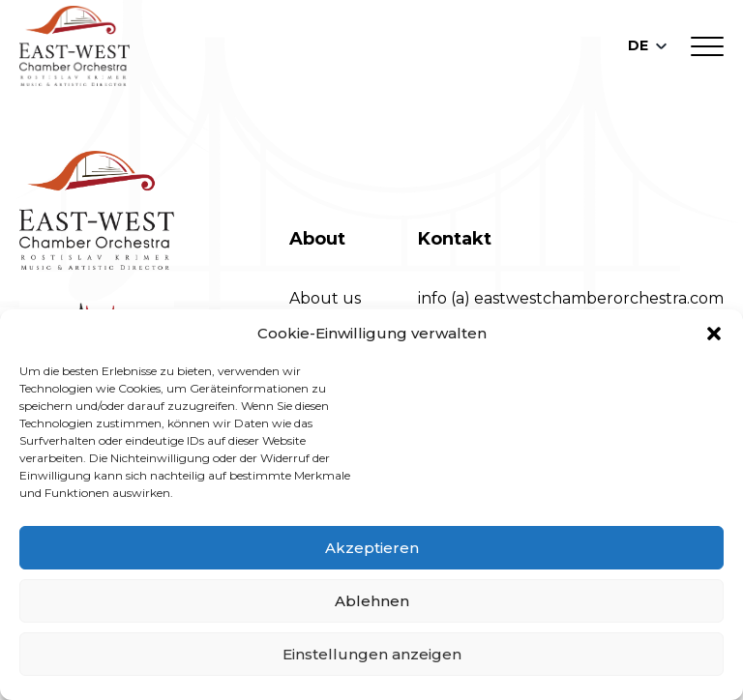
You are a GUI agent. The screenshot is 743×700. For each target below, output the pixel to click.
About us (325, 298)
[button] (714, 334)
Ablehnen (372, 601)
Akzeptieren (372, 548)
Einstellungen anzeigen (372, 654)
